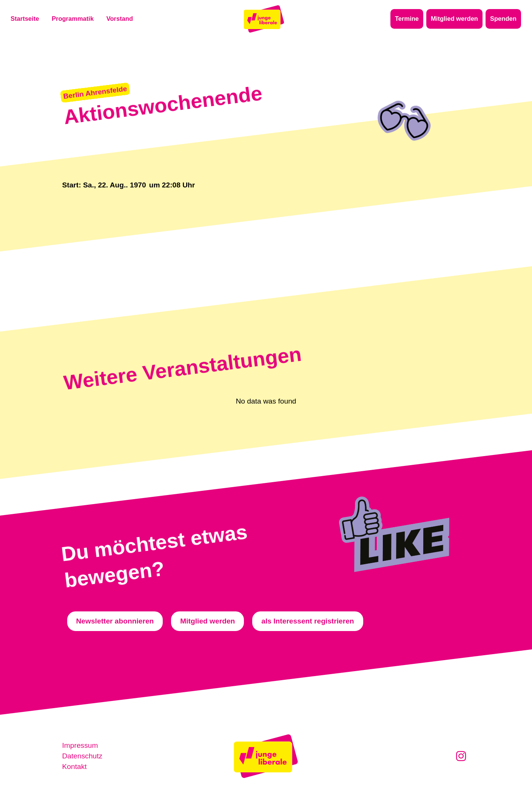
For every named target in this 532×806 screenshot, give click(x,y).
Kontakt (75, 767)
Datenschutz (82, 756)
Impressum (80, 745)
